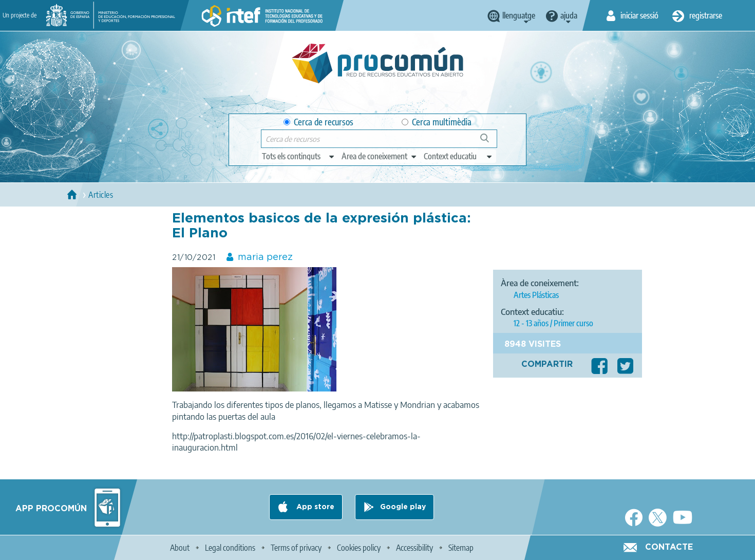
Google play (403, 507)
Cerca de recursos (318, 122)
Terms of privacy (296, 548)
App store (314, 507)
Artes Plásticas (536, 295)
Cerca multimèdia (437, 122)
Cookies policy (359, 548)
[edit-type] (299, 156)
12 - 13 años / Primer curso (553, 323)
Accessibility (414, 548)
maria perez (265, 257)
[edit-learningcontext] (458, 156)
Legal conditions (230, 548)
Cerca (489, 142)
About (180, 548)
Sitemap (461, 548)
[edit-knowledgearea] (380, 156)
